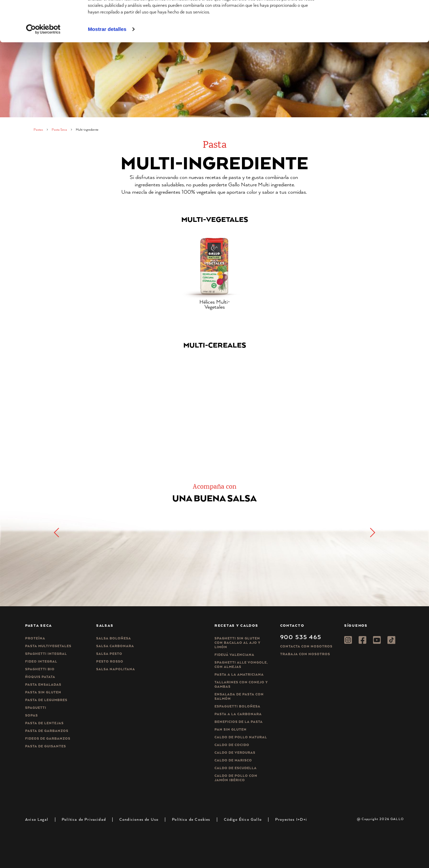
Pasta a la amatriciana (239, 674)
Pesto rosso (110, 661)
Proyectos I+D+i (291, 819)
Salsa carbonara (115, 646)
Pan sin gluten (231, 729)
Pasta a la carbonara (238, 714)
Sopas (32, 715)
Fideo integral (41, 661)
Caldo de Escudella (236, 768)
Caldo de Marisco (233, 760)
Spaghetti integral (46, 654)
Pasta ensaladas (43, 685)
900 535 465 (301, 637)
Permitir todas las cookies (373, 17)
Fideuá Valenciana (234, 655)
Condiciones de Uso (139, 819)
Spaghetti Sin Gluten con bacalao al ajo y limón (237, 643)
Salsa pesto (109, 654)
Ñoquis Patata (40, 677)
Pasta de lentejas (44, 723)
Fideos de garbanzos (48, 738)
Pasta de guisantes (46, 746)
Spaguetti (36, 708)
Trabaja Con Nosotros (305, 654)
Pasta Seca (59, 130)
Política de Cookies (191, 819)
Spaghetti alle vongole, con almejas (241, 665)
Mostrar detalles (107, 70)
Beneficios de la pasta (239, 722)
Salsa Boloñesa (114, 638)
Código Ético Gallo (243, 819)
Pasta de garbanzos (47, 731)
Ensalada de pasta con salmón (239, 696)
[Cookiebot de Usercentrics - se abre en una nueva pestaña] (43, 70)
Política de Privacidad (84, 819)
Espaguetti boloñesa (237, 706)
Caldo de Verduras (235, 753)
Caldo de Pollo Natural (241, 737)
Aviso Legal (37, 819)
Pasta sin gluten (43, 692)
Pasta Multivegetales (48, 646)
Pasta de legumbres (46, 700)
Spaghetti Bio (40, 669)
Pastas (38, 130)
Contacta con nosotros (306, 646)
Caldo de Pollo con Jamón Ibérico (236, 778)
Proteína (35, 638)
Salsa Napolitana (116, 669)
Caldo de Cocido (232, 745)
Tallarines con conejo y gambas (241, 684)
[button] (372, 533)
